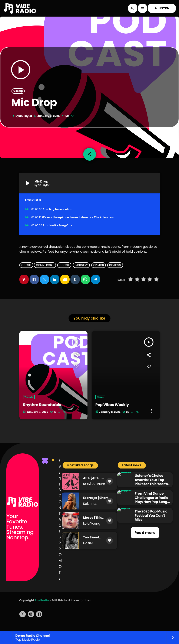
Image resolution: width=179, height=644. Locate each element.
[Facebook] (39, 621)
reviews (115, 272)
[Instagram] (31, 621)
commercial (45, 272)
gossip (64, 272)
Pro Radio (42, 607)
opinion (99, 272)
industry (81, 272)
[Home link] (20, 8)
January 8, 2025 (47, 120)
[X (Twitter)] (23, 621)
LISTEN (162, 8)
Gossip (18, 94)
